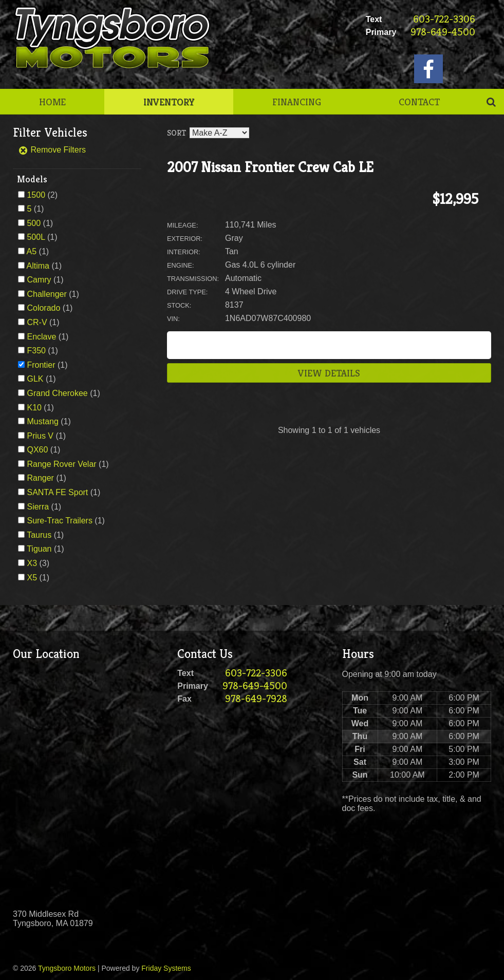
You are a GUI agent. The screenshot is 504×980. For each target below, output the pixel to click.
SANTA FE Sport (57, 492)
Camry (39, 280)
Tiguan (39, 549)
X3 (32, 563)
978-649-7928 (256, 699)
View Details (329, 373)
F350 (36, 351)
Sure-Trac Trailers (59, 521)
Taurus (39, 535)
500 (34, 223)
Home (52, 102)
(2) (42, 195)
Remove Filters (52, 150)
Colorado (43, 308)
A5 (32, 251)
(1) (35, 209)
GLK (35, 379)
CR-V (37, 322)
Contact (419, 102)
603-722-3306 (444, 19)
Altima (38, 266)
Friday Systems (166, 968)
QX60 (37, 450)
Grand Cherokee (57, 393)
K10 (34, 408)
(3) (38, 563)
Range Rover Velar (61, 464)
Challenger (46, 294)
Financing (297, 102)
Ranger (40, 478)
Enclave (41, 337)
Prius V (40, 436)
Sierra (38, 507)
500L (36, 237)
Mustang (42, 421)
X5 (32, 578)
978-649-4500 (443, 32)
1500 (36, 195)
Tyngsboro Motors (67, 968)
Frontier (41, 365)
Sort (176, 133)
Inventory (169, 102)
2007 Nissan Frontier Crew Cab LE (270, 167)
